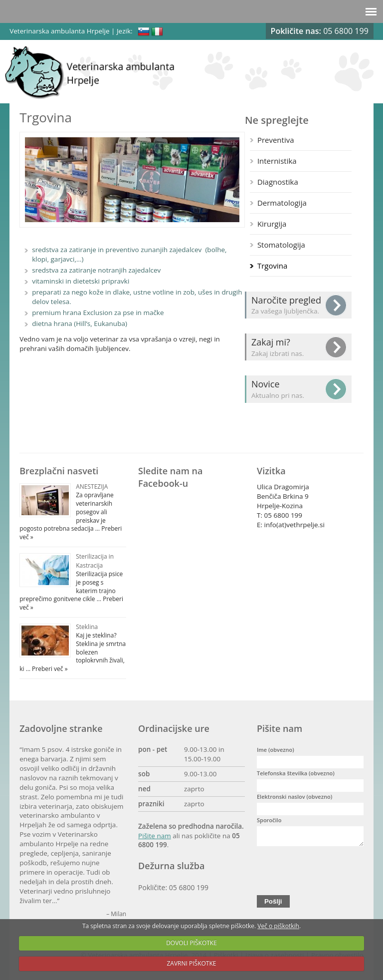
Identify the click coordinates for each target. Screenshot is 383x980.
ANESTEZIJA (92, 487)
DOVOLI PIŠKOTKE (191, 943)
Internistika (277, 161)
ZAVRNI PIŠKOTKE (192, 963)
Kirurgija (272, 224)
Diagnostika (278, 182)
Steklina (87, 627)
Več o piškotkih (278, 926)
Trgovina (272, 266)
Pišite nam (155, 836)
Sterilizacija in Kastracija (95, 561)
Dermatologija (282, 203)
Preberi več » (49, 669)
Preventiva (276, 140)
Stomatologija (281, 245)
